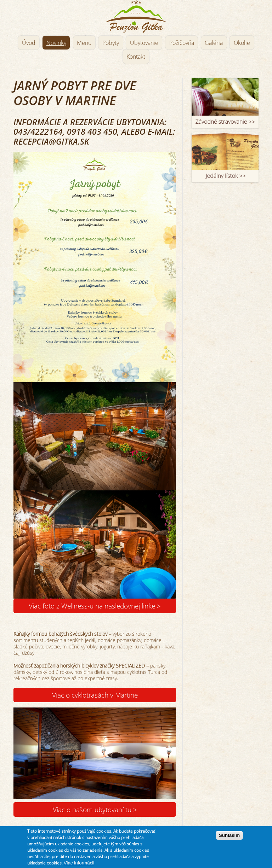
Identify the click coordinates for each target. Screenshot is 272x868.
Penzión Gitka (136, 17)
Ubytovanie (144, 43)
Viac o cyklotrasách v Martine (95, 695)
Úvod (29, 43)
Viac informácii (79, 863)
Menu (84, 43)
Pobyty (111, 43)
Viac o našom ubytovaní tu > (95, 809)
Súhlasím (229, 835)
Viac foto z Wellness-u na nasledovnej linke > (95, 606)
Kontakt (136, 57)
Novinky (56, 43)
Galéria (214, 43)
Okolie (242, 43)
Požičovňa (182, 43)
